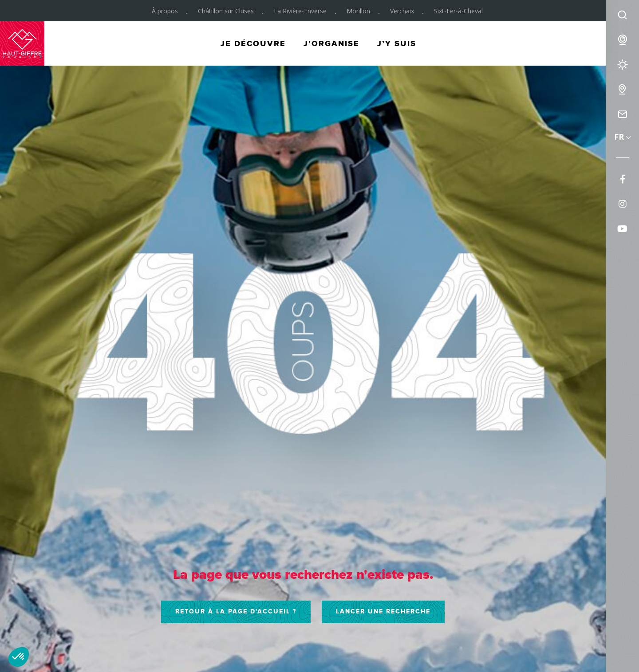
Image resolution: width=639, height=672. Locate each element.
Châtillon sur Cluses (226, 11)
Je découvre (253, 43)
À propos (165, 11)
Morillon (358, 11)
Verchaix (402, 11)
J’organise (331, 43)
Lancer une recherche (383, 611)
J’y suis (397, 43)
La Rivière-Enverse (300, 11)
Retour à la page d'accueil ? (236, 611)
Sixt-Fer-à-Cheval (458, 11)
